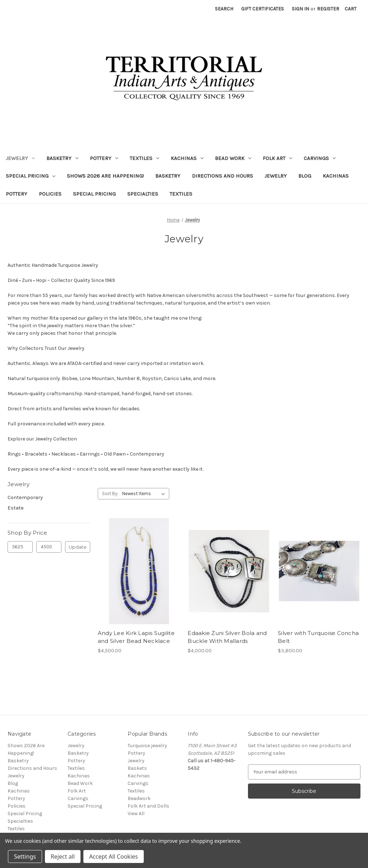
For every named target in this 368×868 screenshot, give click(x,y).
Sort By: (110, 494)
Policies (50, 194)
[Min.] (20, 547)
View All (136, 814)
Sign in (300, 9)
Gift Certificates (263, 9)
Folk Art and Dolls (148, 806)
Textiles (144, 158)
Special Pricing (31, 176)
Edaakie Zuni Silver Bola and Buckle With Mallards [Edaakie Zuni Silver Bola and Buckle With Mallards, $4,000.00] (227, 637)
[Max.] (49, 547)
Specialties (143, 194)
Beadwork (139, 798)
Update (78, 547)
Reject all (63, 856)
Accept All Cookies (114, 856)
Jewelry (20, 158)
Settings (25, 856)
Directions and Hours (222, 176)
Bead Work (233, 158)
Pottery (104, 158)
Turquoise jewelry (147, 746)
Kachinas (187, 158)
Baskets (137, 768)
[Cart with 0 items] (351, 9)
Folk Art (277, 158)
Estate (16, 508)
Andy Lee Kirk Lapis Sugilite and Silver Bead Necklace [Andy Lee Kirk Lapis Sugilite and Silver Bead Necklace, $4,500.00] (136, 637)
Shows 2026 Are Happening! (105, 176)
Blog (305, 176)
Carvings (320, 158)
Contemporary (25, 497)
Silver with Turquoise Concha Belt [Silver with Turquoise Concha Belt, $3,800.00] (318, 637)
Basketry (62, 158)
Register (328, 9)
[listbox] (145, 494)
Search (224, 9)
